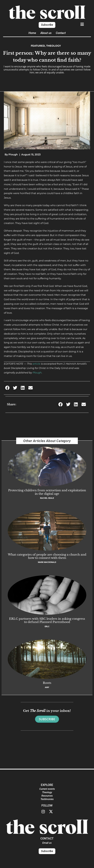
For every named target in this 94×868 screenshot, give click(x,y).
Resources (47, 796)
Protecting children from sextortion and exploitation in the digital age (47, 492)
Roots (47, 683)
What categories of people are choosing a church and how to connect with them (47, 556)
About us (46, 33)
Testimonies (47, 799)
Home (32, 33)
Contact (61, 33)
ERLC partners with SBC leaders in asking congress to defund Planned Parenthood (47, 620)
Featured (38, 46)
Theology (54, 46)
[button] (7, 388)
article (36, 364)
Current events (47, 789)
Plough (37, 373)
